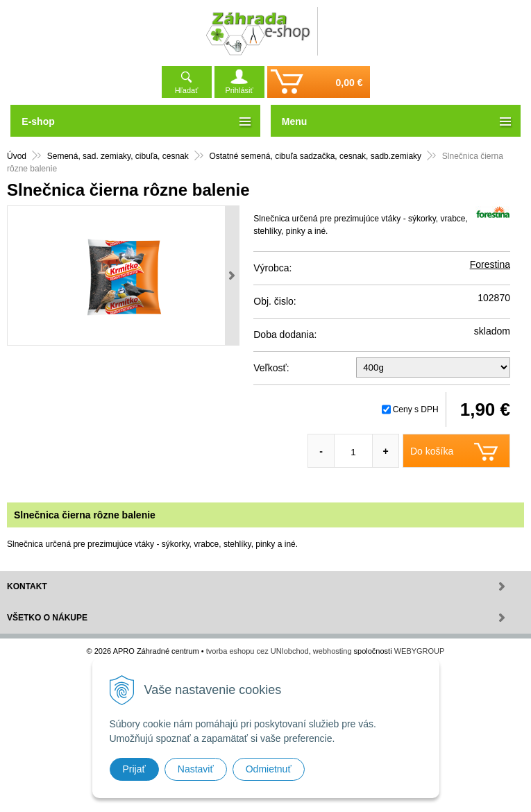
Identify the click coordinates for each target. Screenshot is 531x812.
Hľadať (187, 90)
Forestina (490, 264)
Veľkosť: (271, 368)
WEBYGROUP (420, 651)
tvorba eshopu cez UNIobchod (258, 651)
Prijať (134, 769)
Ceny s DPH (416, 409)
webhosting (332, 651)
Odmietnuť (269, 769)
